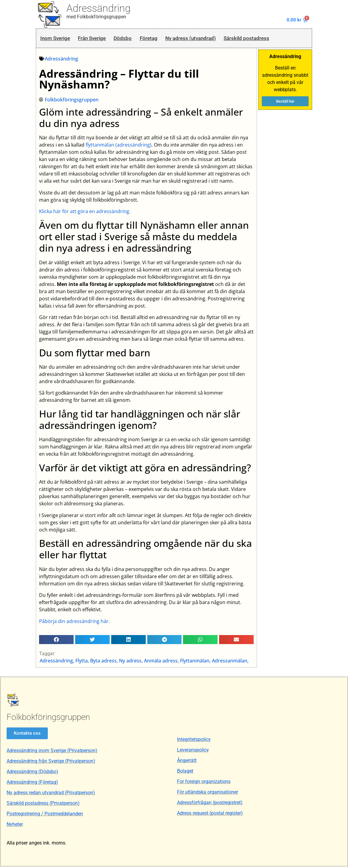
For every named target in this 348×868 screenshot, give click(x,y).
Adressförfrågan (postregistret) (210, 804)
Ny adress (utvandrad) (208, 39)
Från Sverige (98, 39)
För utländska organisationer (208, 794)
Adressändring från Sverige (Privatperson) (51, 763)
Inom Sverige (56, 39)
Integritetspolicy (194, 741)
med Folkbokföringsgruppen (96, 17)
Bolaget (185, 773)
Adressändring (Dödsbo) (32, 773)
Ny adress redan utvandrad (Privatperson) (51, 794)
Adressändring (99, 8)
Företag (161, 39)
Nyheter (15, 826)
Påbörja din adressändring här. (75, 622)
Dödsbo (133, 39)
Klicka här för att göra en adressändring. (85, 213)
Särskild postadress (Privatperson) (43, 805)
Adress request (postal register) (210, 815)
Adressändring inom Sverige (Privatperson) (52, 752)
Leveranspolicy (193, 752)
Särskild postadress (271, 39)
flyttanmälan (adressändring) (119, 146)
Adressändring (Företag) (32, 784)
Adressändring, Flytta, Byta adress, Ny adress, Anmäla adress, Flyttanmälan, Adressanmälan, (144, 662)
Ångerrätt (187, 762)
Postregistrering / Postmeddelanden (45, 815)
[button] (57, 641)
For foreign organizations (204, 783)
